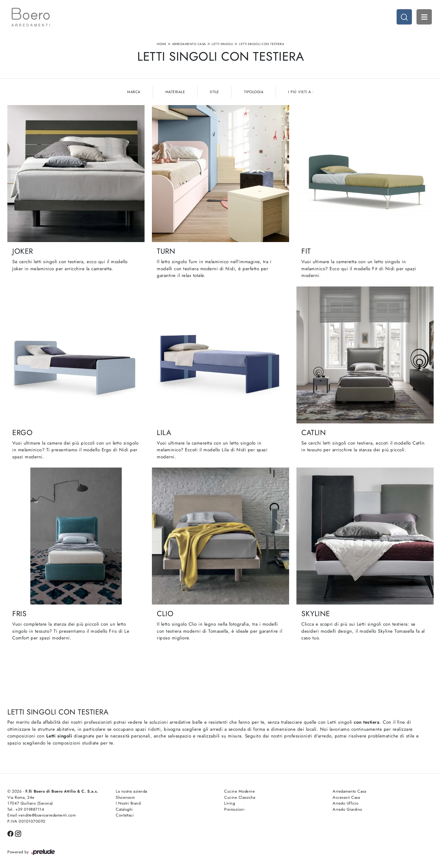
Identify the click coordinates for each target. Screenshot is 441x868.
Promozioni (234, 809)
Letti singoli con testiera (262, 44)
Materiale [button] (175, 92)
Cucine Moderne (239, 791)
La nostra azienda (132, 791)
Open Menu (424, 17)
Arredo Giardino (347, 809)
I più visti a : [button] (301, 92)
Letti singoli (222, 44)
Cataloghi (124, 809)
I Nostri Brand (128, 803)
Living (230, 803)
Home (162, 44)
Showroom (125, 797)
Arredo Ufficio (345, 803)
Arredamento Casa (189, 44)
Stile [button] (215, 92)
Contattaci (125, 815)
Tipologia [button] (254, 92)
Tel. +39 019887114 (26, 809)
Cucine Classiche (240, 797)
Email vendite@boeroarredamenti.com (41, 815)
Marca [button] (134, 92)
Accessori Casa (346, 797)
